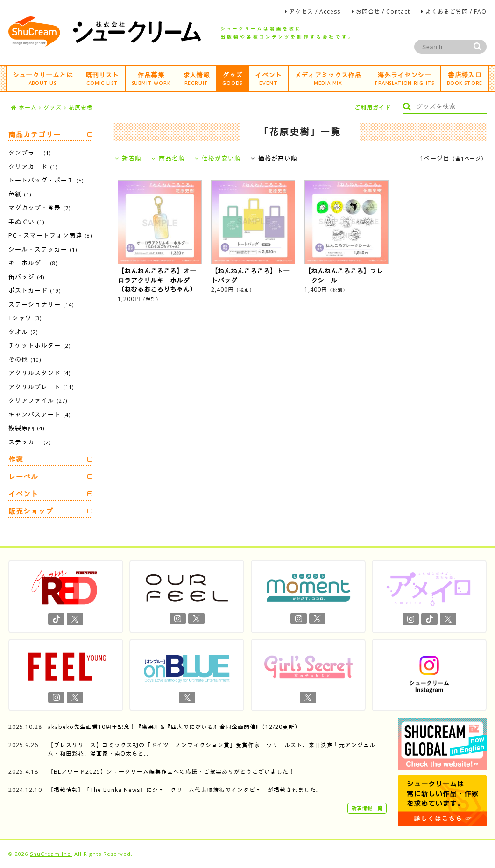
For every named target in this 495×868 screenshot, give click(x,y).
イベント (268, 78)
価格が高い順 (274, 158)
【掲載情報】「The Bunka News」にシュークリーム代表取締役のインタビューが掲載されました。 (185, 790)
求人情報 (196, 78)
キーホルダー (33, 263)
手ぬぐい (26, 222)
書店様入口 (465, 78)
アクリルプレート (41, 387)
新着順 (128, 158)
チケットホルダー (39, 345)
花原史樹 (81, 108)
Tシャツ (25, 318)
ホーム (24, 108)
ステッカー (30, 442)
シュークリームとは (43, 78)
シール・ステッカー (43, 249)
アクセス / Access (315, 11)
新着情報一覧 (367, 808)
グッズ (232, 78)
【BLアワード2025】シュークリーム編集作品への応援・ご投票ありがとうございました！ (171, 772)
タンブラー (30, 153)
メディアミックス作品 (328, 78)
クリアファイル (38, 400)
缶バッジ (26, 277)
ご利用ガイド (373, 108)
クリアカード (33, 167)
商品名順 (168, 158)
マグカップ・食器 (39, 208)
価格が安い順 (218, 158)
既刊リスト (102, 78)
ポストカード (35, 290)
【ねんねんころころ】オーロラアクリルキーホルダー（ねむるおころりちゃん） (157, 280)
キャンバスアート (39, 414)
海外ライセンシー (404, 78)
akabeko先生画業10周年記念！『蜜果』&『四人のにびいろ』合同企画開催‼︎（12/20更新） (174, 727)
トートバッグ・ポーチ (46, 180)
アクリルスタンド (39, 373)
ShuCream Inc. (51, 854)
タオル (23, 332)
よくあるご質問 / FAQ (456, 11)
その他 (25, 359)
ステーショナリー (41, 304)
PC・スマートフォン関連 (50, 235)
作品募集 (151, 78)
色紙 (20, 194)
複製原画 (26, 428)
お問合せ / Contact (383, 11)
